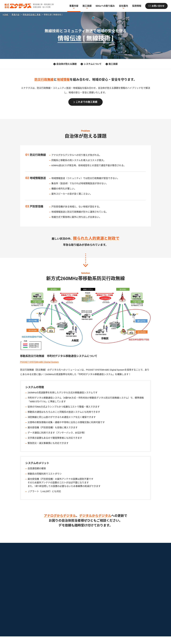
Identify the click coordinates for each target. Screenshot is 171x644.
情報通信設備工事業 (32, 15)
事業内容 (74, 6)
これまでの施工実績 (87, 102)
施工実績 (87, 6)
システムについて (93, 64)
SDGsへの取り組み (105, 6)
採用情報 (137, 6)
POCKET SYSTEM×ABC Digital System (39, 362)
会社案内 (123, 6)
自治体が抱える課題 (66, 64)
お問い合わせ (158, 6)
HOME (6, 15)
